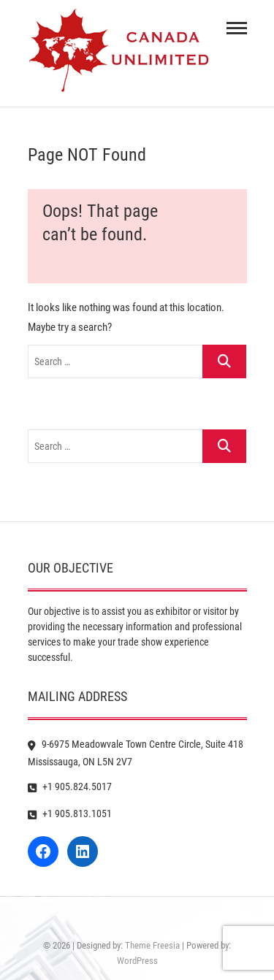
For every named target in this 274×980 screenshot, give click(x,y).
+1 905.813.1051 (70, 814)
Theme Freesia (152, 945)
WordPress (137, 961)
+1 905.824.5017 (70, 786)
